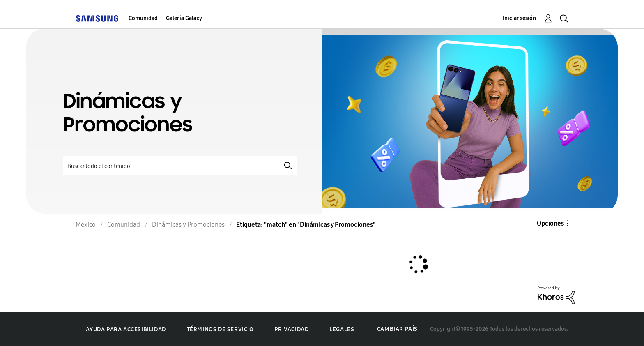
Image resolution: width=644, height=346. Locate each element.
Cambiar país (397, 329)
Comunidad (143, 18)
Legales (342, 329)
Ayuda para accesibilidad (126, 329)
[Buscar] (180, 165)
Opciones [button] (550, 223)
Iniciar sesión (519, 18)
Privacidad (291, 329)
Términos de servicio (220, 329)
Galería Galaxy (184, 18)
